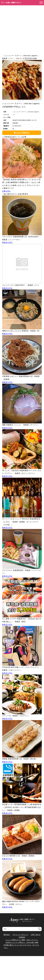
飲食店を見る (7, 242)
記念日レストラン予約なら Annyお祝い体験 (22, 942)
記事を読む (7, 191)
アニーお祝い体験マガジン (11, 3)
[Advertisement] (22, 29)
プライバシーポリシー (20, 935)
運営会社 (7, 935)
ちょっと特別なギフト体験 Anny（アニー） (22, 940)
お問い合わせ (36, 935)
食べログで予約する (22, 133)
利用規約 (22, 937)
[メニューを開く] (40, 3)
